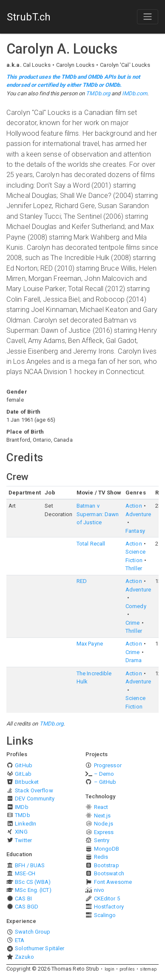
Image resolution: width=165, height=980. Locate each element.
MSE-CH (25, 873)
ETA (20, 940)
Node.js (104, 824)
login (110, 969)
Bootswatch (109, 873)
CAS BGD (27, 907)
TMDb (22, 815)
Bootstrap (107, 865)
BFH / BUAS (30, 865)
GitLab (23, 774)
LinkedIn (26, 824)
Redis (101, 857)
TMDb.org (98, 93)
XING (21, 832)
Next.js (102, 816)
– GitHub (105, 782)
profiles (127, 969)
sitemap (148, 969)
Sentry (102, 840)
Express (104, 832)
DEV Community (35, 799)
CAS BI (23, 899)
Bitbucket (27, 782)
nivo (99, 890)
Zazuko (24, 957)
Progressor (108, 765)
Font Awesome (113, 882)
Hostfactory (109, 907)
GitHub (24, 765)
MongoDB (107, 849)
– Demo (104, 774)
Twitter (23, 840)
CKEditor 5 (107, 899)
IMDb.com (135, 93)
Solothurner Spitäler (40, 948)
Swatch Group (33, 932)
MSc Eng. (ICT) (33, 890)
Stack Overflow (34, 790)
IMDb (21, 807)
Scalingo (105, 915)
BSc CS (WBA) (33, 882)
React (101, 807)
